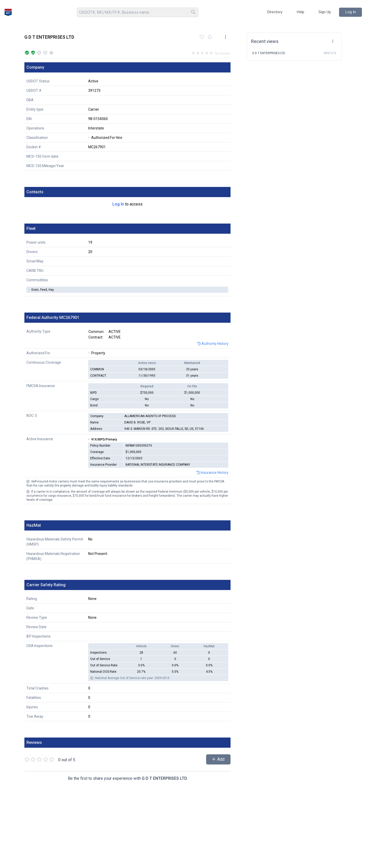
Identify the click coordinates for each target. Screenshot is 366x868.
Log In (118, 204)
